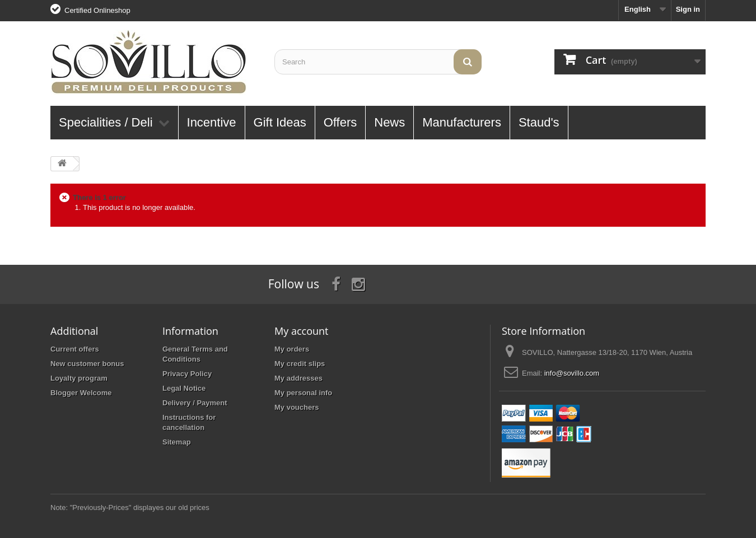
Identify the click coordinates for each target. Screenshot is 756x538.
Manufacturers (462, 122)
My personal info (303, 393)
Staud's (539, 122)
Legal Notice (184, 388)
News (389, 122)
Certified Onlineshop (97, 10)
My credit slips (300, 364)
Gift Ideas (280, 122)
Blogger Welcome (81, 393)
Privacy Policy (187, 374)
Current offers (75, 349)
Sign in (688, 9)
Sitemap (177, 442)
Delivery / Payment (195, 403)
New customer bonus (87, 364)
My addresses (298, 378)
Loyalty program (79, 378)
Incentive (212, 122)
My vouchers (297, 407)
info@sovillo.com (572, 373)
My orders (292, 349)
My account (301, 331)
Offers (340, 122)
